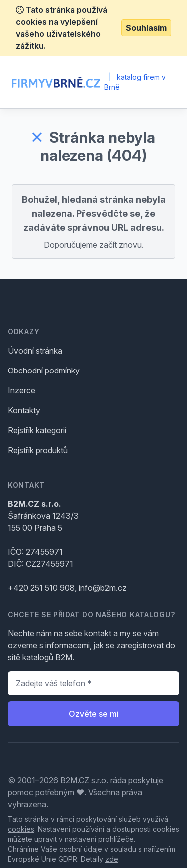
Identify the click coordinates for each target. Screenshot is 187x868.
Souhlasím (146, 28)
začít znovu (120, 245)
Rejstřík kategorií (37, 430)
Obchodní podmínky (44, 371)
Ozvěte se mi (94, 714)
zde (112, 859)
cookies (21, 829)
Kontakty (24, 410)
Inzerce (22, 390)
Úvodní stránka (35, 351)
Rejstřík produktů (38, 450)
